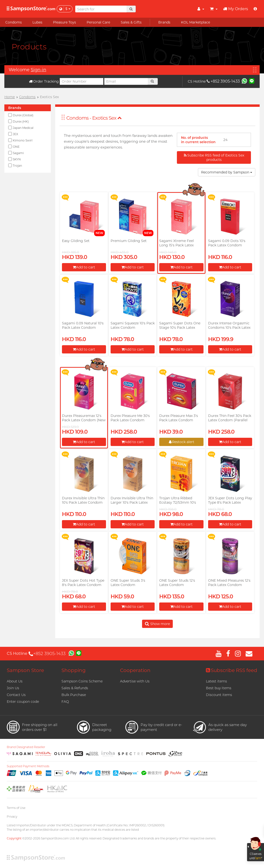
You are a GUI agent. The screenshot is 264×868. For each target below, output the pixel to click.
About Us (15, 681)
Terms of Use (16, 808)
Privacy (12, 817)
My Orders (236, 9)
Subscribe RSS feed (232, 670)
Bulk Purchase (74, 695)
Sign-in (38, 70)
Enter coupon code (23, 702)
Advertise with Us (135, 681)
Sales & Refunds (75, 688)
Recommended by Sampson (227, 172)
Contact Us (16, 695)
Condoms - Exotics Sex (94, 118)
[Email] (126, 81)
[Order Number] (82, 81)
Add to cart (84, 267)
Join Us (13, 688)
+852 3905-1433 (223, 81)
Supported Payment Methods (28, 766)
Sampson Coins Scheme (82, 681)
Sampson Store (25, 670)
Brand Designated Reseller (26, 747)
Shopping (74, 670)
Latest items (216, 681)
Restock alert (181, 442)
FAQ (65, 702)
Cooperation (135, 670)
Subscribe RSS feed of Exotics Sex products (214, 157)
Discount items (219, 695)
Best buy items (219, 688)
